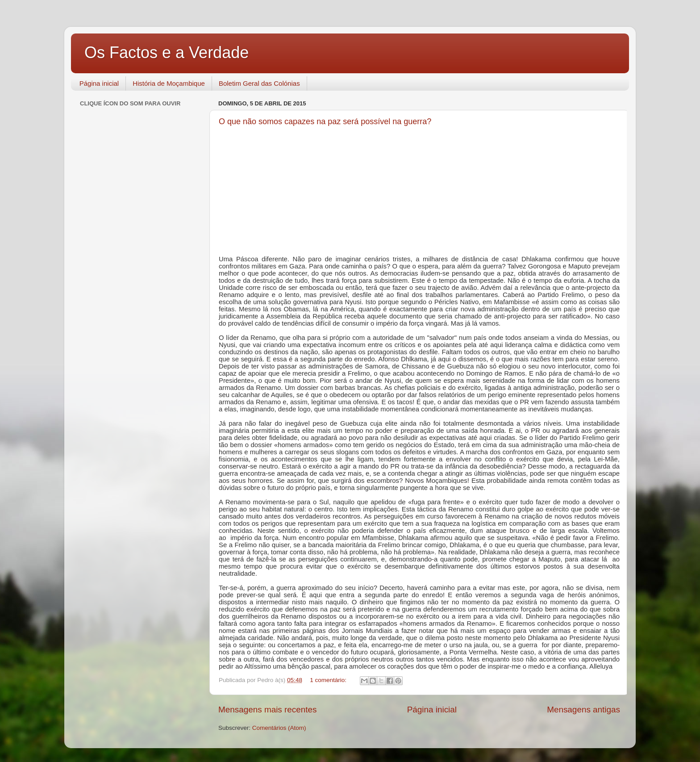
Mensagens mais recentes (268, 710)
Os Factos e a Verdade (167, 52)
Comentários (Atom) (279, 728)
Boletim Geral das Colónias (259, 83)
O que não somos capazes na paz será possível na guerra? (325, 121)
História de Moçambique (169, 83)
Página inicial (99, 83)
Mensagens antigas (583, 710)
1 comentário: (329, 680)
